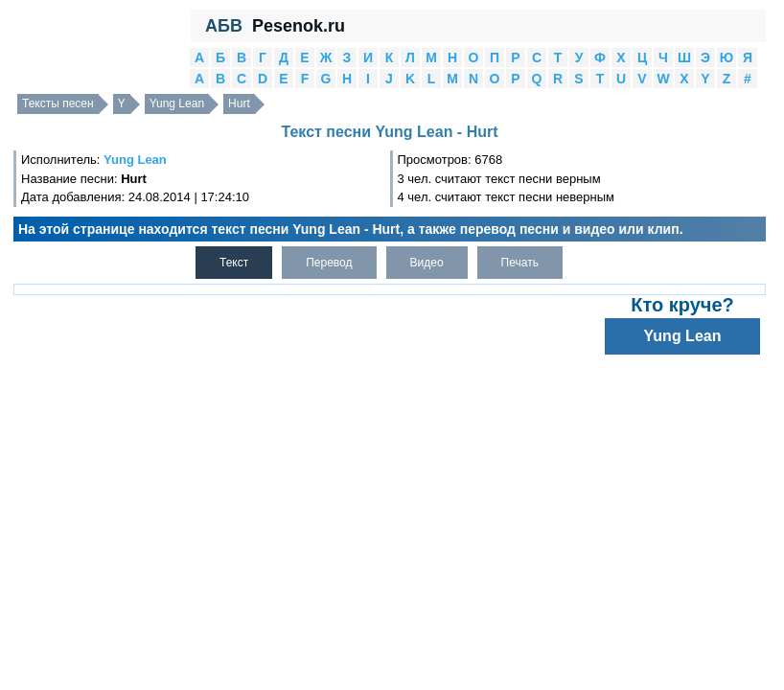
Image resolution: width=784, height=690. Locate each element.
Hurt (239, 103)
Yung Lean (177, 103)
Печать (520, 263)
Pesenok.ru (299, 26)
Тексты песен (58, 103)
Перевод (329, 263)
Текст (234, 263)
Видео (427, 263)
